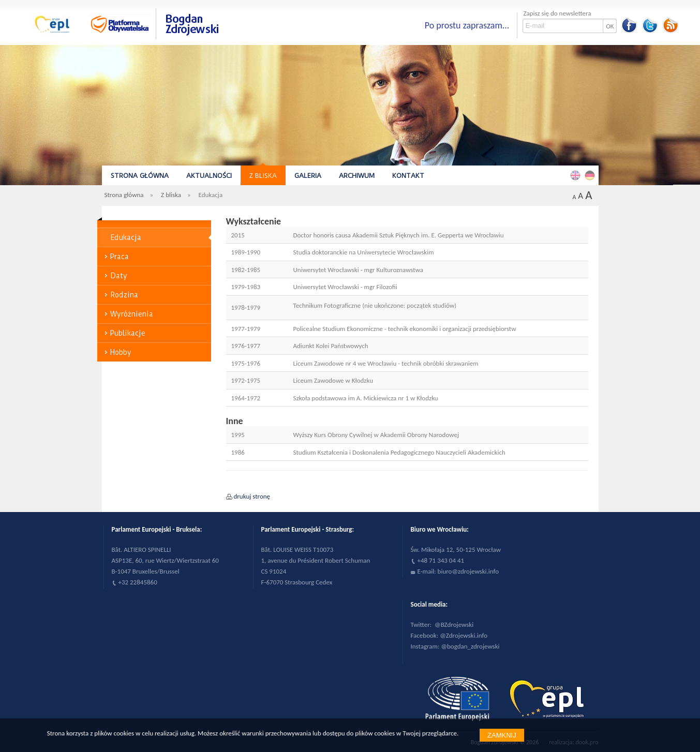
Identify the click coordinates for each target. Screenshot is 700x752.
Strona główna (140, 176)
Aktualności (209, 176)
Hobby (121, 352)
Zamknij (502, 735)
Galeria (308, 176)
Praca (120, 257)
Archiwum (357, 176)
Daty (119, 276)
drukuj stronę (252, 496)
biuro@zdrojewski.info (468, 571)
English (577, 175)
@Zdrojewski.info (464, 635)
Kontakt (408, 176)
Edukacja (126, 237)
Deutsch (591, 175)
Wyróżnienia (132, 314)
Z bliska (263, 176)
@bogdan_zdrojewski (470, 646)
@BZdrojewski (454, 625)
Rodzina (124, 295)
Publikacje (128, 333)
